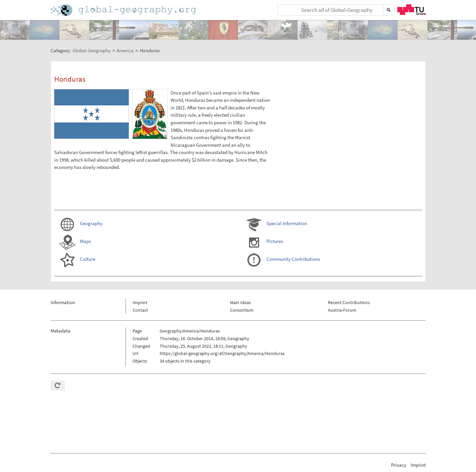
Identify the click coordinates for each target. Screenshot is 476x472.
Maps (85, 241)
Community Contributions (293, 259)
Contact (140, 310)
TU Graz (412, 10)
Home (124, 10)
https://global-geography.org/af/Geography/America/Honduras (222, 353)
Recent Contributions (349, 302)
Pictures (275, 241)
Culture (88, 259)
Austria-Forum (342, 310)
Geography (91, 223)
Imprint (140, 302)
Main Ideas (240, 302)
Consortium (242, 310)
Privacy (399, 465)
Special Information (287, 223)
